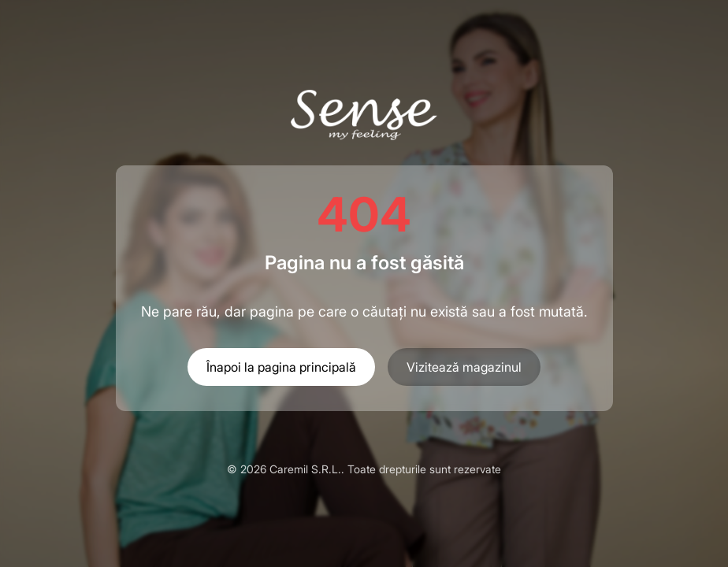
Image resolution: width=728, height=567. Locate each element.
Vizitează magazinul (464, 367)
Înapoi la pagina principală (281, 367)
